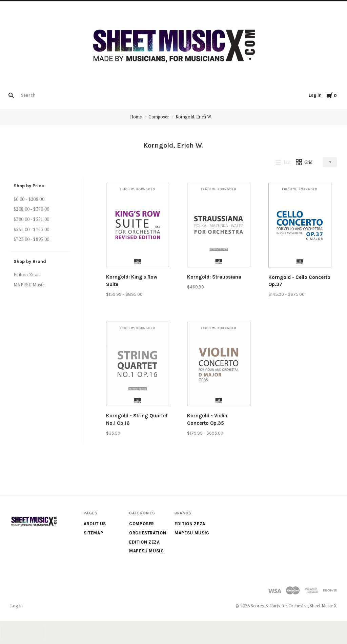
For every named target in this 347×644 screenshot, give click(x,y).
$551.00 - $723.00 (32, 229)
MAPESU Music (29, 285)
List (283, 162)
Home (136, 117)
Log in (315, 95)
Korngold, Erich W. (194, 117)
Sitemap (94, 533)
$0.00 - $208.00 (29, 199)
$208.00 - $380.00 (32, 209)
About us (95, 524)
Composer (159, 117)
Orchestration (148, 533)
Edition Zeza (27, 274)
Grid (304, 162)
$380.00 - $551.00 (32, 219)
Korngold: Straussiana (214, 277)
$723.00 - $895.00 (32, 239)
